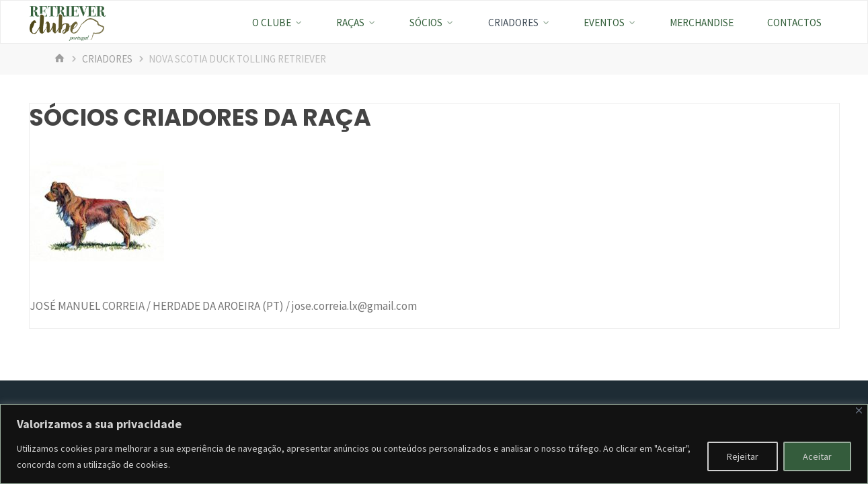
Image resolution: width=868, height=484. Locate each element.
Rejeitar (743, 456)
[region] (434, 444)
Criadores (107, 59)
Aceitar (817, 456)
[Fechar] (859, 410)
